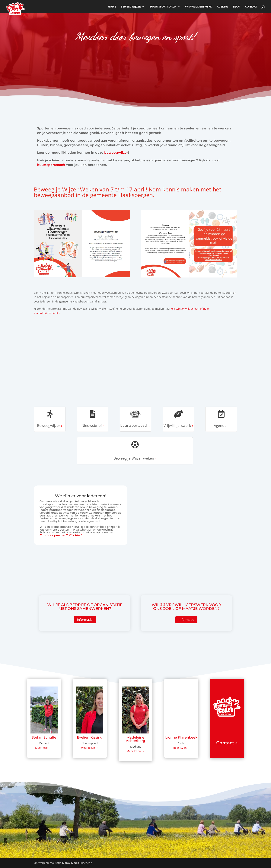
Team (236, 7)
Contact (251, 7)
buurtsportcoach (51, 165)
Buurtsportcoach (163, 7)
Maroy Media (71, 863)
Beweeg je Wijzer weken (84, 454)
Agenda (222, 7)
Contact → (227, 743)
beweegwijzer (131, 7)
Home (112, 7)
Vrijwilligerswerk (198, 7)
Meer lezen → (44, 748)
